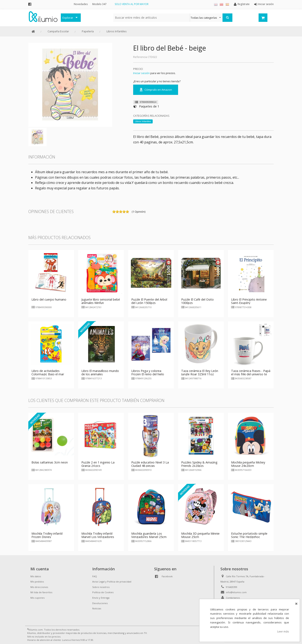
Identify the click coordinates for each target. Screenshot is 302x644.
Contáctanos (233, 598)
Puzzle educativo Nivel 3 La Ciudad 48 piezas (150, 464)
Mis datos (36, 576)
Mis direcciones (39, 587)
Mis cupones (37, 598)
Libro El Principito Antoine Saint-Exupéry (249, 301)
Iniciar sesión (141, 73)
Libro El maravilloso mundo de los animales (100, 372)
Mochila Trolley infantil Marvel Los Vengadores (98, 535)
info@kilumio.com (236, 592)
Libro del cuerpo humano (49, 299)
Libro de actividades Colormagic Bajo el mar (48, 372)
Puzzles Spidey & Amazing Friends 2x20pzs (199, 464)
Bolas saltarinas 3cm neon (50, 462)
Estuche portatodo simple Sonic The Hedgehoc (249, 535)
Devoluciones (100, 603)
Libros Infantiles (117, 31)
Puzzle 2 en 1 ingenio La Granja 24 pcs (98, 464)
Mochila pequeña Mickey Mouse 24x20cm (248, 464)
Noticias (97, 608)
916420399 (232, 587)
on (114, 212)
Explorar (68, 18)
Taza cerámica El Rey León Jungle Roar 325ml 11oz (200, 372)
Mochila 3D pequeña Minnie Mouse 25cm (200, 535)
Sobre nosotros (101, 587)
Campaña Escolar (58, 31)
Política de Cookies (103, 592)
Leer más (283, 631)
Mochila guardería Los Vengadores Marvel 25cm (149, 535)
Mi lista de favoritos (41, 592)
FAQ (95, 576)
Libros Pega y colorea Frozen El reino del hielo (148, 372)
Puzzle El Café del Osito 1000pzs (197, 301)
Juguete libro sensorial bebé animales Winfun (101, 301)
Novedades (81, 4)
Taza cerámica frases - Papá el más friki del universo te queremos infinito (251, 374)
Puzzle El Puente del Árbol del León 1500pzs (149, 301)
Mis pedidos (37, 582)
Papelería (88, 31)
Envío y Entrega (101, 598)
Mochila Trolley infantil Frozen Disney (47, 535)
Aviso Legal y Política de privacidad (112, 582)
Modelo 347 (99, 4)
